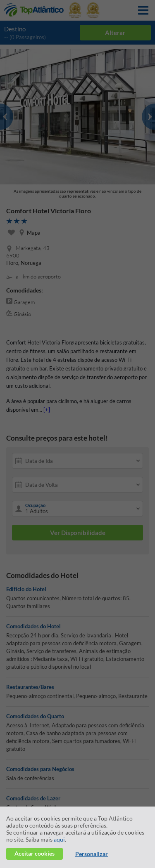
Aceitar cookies (35, 853)
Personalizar (92, 854)
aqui (59, 839)
